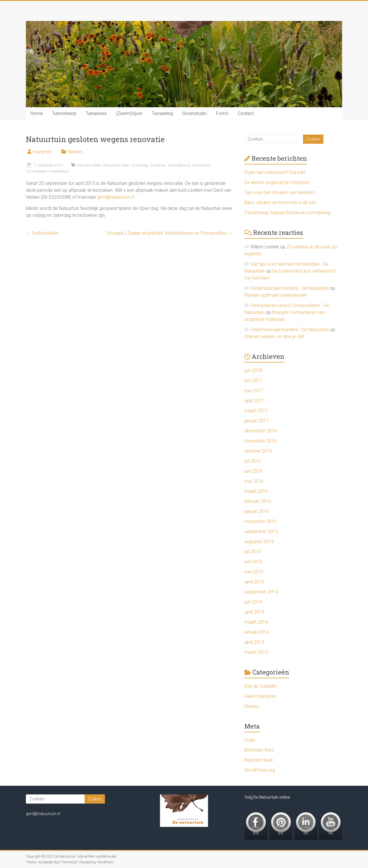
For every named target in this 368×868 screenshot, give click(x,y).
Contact (246, 113)
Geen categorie (260, 696)
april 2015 (254, 582)
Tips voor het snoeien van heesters (280, 192)
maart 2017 (256, 411)
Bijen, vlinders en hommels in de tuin (280, 203)
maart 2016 (256, 491)
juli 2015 (253, 552)
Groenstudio (195, 113)
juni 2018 (253, 370)
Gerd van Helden (89, 165)
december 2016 (261, 431)
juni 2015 (253, 562)
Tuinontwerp (64, 113)
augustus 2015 (259, 542)
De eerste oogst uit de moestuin (277, 182)
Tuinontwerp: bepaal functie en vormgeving (287, 213)
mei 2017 (254, 391)
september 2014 (261, 592)
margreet (42, 152)
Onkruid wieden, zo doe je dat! (274, 337)
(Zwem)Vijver (129, 113)
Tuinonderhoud (179, 165)
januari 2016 (257, 511)
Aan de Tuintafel (260, 686)
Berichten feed (259, 750)
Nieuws (75, 152)
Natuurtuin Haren (116, 165)
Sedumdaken (42, 233)
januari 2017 (257, 421)
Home (37, 113)
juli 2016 (253, 461)
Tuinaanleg (162, 113)
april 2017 (254, 401)
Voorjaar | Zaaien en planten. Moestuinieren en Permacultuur (170, 233)
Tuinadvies (96, 113)
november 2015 (260, 521)
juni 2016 (253, 471)
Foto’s (222, 113)
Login (250, 740)
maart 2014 (256, 622)
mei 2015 (254, 572)
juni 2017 (253, 381)
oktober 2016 (258, 451)
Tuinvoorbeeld (36, 171)
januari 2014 (257, 632)
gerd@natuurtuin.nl (116, 197)
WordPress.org (260, 770)
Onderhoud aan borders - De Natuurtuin (290, 288)
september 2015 (261, 531)
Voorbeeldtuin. (59, 171)
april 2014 (254, 612)
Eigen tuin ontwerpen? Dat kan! (275, 172)
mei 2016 (254, 481)
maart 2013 (256, 652)
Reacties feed (258, 760)
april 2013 (254, 642)
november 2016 (260, 441)
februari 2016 (258, 501)
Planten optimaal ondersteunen (276, 295)
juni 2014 (253, 602)
